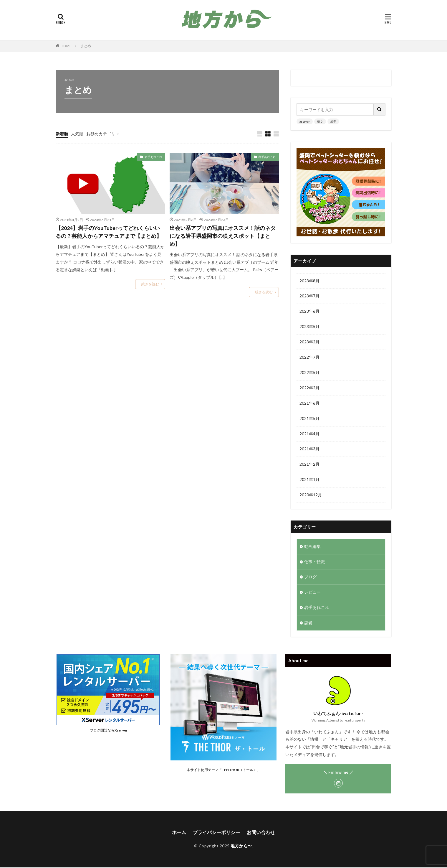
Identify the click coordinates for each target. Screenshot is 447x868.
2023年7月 (309, 296)
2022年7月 (309, 358)
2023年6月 (309, 312)
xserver (305, 121)
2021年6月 (309, 404)
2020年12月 (311, 496)
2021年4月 (309, 434)
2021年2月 (309, 465)
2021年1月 (309, 480)
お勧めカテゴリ (101, 134)
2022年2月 (309, 388)
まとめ (86, 46)
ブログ (310, 578)
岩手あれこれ (153, 157)
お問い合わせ (261, 833)
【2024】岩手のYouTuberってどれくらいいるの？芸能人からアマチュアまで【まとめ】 (109, 232)
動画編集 (312, 547)
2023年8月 (309, 281)
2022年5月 (309, 373)
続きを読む (150, 284)
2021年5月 (309, 419)
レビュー (312, 593)
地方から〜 (241, 846)
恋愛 (308, 624)
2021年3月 (309, 450)
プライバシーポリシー (216, 833)
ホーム (179, 833)
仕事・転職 (314, 562)
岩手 (333, 121)
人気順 (77, 134)
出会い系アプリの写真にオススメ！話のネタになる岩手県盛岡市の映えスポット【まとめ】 (223, 236)
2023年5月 (309, 327)
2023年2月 (309, 342)
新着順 (62, 134)
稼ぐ (320, 121)
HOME (66, 46)
